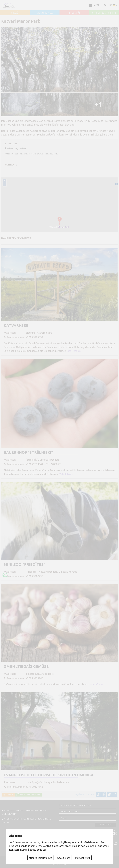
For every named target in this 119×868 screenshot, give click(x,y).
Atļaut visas (64, 858)
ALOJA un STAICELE (104, 13)
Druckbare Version (30, 795)
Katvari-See (16, 325)
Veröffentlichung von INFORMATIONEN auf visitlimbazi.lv (25, 812)
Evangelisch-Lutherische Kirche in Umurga (49, 775)
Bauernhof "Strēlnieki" (28, 452)
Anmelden (106, 825)
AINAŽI (15, 13)
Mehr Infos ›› (74, 351)
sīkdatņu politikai (36, 850)
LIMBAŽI (74, 13)
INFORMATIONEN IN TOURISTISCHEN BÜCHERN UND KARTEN (27, 821)
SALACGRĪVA (45, 13)
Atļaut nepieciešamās (40, 858)
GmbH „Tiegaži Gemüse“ (27, 667)
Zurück (9, 795)
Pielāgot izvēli (83, 858)
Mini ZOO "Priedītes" (24, 564)
